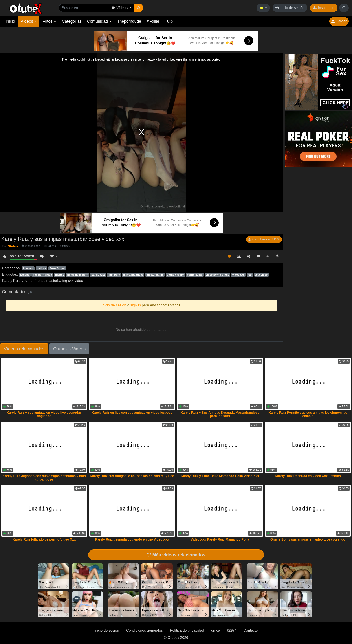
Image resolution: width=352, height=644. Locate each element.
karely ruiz (98, 275)
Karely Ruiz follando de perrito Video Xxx (44, 539)
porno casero (175, 275)
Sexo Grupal (57, 268)
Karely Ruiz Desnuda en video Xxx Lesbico (308, 476)
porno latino (195, 275)
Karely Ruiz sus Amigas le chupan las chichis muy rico (132, 476)
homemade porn (78, 275)
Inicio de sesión (290, 8)
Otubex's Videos (69, 349)
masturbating (155, 275)
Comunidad (99, 21)
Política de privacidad (187, 630)
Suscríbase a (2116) (264, 239)
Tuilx (169, 21)
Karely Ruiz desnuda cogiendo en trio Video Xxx (132, 539)
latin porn (114, 275)
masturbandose (133, 275)
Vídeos (29, 21)
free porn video (42, 275)
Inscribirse (324, 8)
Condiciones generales (144, 630)
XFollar (153, 21)
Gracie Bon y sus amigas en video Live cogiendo (308, 539)
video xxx (239, 275)
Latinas (42, 268)
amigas (25, 275)
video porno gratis (217, 275)
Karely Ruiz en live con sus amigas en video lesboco (132, 413)
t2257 (232, 630)
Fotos (49, 21)
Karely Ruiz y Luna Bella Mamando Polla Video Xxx (220, 476)
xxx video (262, 275)
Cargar (339, 21)
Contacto (251, 630)
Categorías (72, 21)
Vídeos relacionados (24, 349)
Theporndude (129, 21)
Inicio (10, 21)
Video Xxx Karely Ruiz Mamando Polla (220, 539)
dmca (216, 630)
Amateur (28, 268)
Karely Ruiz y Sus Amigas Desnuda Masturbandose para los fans (220, 414)
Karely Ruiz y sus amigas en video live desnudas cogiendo (44, 414)
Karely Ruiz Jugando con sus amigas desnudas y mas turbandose (44, 478)
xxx (250, 275)
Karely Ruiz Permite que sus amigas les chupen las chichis (308, 414)
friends (60, 275)
